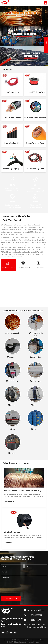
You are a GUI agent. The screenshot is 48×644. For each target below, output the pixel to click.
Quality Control (24, 268)
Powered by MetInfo (34, 642)
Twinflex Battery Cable (35, 168)
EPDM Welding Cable (12, 143)
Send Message (11, 598)
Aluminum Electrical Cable (35, 118)
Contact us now (46, 44)
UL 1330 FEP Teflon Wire (35, 92)
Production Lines (9, 268)
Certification (39, 268)
